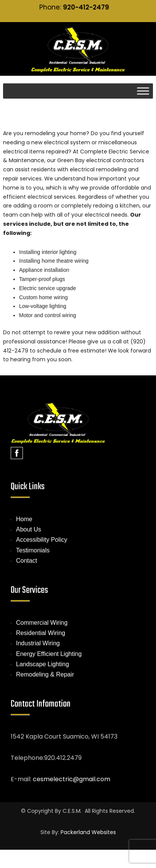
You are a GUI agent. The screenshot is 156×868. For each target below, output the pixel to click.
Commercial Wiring (42, 623)
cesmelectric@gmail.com (72, 779)
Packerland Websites (88, 832)
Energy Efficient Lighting (49, 654)
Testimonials (33, 550)
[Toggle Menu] (143, 91)
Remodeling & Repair (45, 674)
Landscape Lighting (43, 664)
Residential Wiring (41, 633)
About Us (29, 529)
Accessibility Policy (42, 540)
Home (24, 519)
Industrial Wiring (38, 643)
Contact (27, 561)
